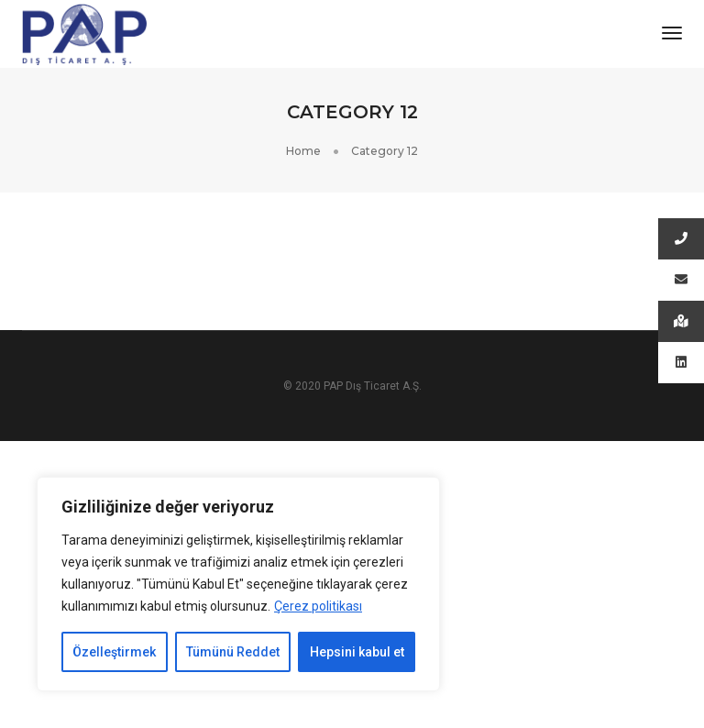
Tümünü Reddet (233, 652)
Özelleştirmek (114, 652)
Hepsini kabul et (357, 652)
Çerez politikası (318, 606)
